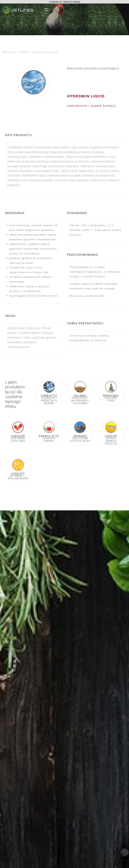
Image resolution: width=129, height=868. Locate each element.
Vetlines (9, 52)
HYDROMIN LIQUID (45, 52)
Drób (24, 52)
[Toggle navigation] (46, 10)
